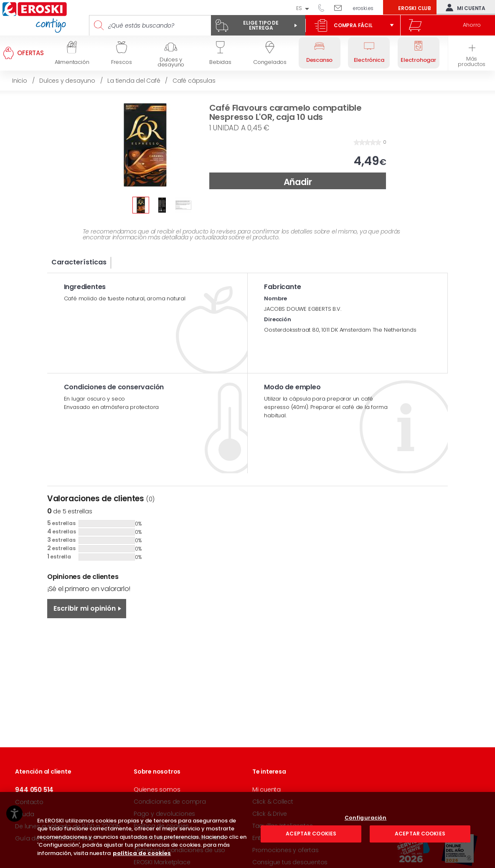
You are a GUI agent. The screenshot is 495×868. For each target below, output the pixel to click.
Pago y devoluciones (164, 814)
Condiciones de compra (170, 802)
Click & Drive (270, 814)
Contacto (29, 802)
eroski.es (363, 8)
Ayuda (24, 814)
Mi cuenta (464, 8)
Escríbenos (341, 8)
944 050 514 (324, 8)
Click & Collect (273, 802)
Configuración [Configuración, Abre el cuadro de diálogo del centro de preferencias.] (366, 850)
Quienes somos (157, 789)
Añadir (298, 182)
